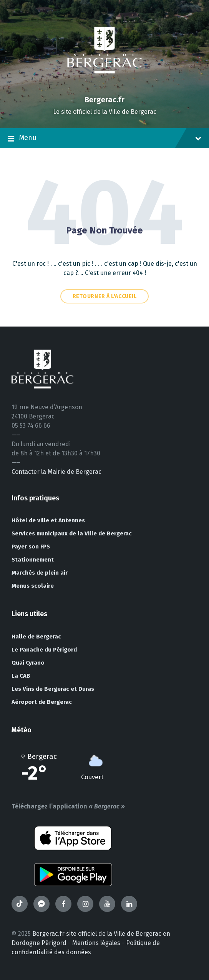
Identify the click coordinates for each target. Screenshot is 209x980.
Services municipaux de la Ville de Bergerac (72, 533)
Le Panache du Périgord (44, 650)
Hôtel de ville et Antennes (48, 520)
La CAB (21, 676)
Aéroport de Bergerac (42, 702)
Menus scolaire (33, 586)
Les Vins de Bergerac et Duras (53, 689)
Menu (104, 138)
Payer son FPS (31, 547)
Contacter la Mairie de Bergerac (56, 472)
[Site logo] (104, 86)
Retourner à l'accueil (105, 296)
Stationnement (33, 560)
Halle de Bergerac (36, 637)
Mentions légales (96, 943)
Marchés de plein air (40, 573)
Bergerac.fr (104, 100)
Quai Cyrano (28, 663)
